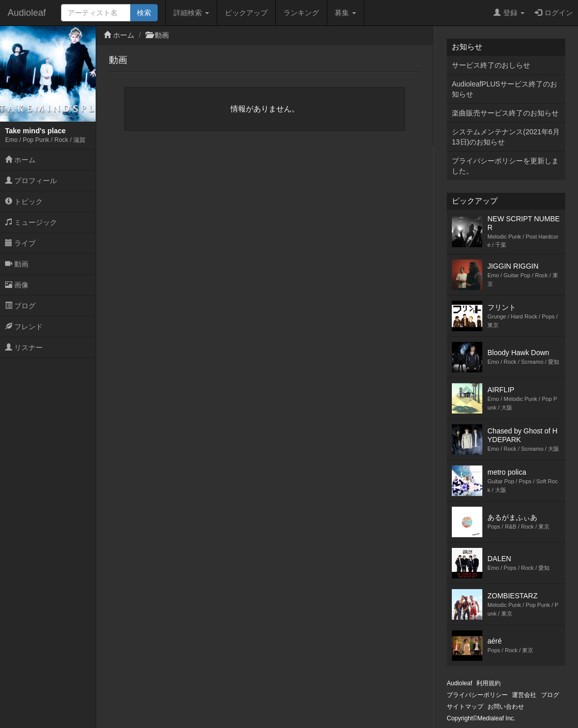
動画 (17, 264)
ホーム (20, 160)
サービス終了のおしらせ (491, 65)
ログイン (554, 13)
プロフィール (31, 181)
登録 (509, 13)
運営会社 (524, 695)
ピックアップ (246, 13)
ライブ (20, 243)
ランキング (301, 13)
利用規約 (488, 683)
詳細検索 (191, 13)
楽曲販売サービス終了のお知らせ (505, 113)
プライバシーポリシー (477, 695)
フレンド (24, 327)
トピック (24, 201)
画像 (17, 285)
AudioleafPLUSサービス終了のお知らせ (504, 89)
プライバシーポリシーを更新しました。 (505, 166)
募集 (345, 13)
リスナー (24, 347)
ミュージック (31, 222)
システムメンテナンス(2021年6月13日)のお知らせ (506, 137)
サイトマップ (465, 707)
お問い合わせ (506, 707)
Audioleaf (27, 13)
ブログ (20, 306)
